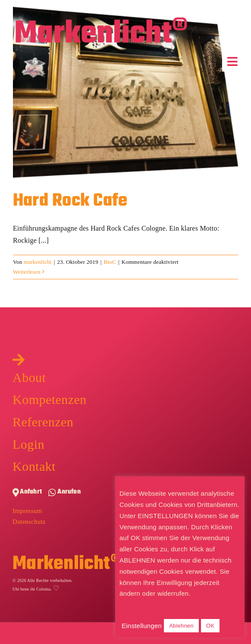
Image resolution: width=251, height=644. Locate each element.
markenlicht (38, 262)
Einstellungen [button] (142, 626)
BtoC (110, 262)
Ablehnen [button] (181, 626)
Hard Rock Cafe (70, 201)
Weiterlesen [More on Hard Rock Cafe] (27, 272)
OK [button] (210, 626)
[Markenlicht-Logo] (101, 20)
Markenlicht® (66, 564)
